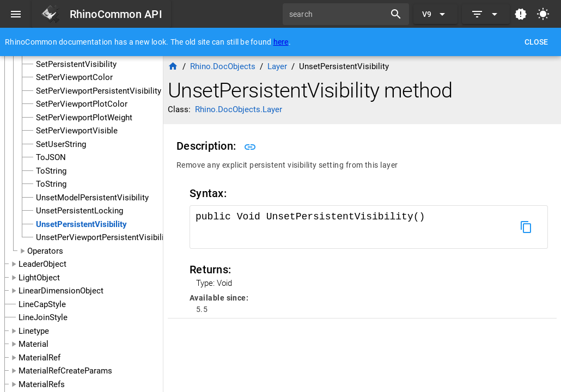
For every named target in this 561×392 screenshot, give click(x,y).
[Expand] (486, 14)
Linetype (34, 331)
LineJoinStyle (43, 317)
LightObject (39, 278)
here (281, 42)
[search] (338, 14)
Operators (45, 251)
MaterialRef (39, 358)
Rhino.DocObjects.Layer (239, 109)
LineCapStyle (42, 304)
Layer (277, 66)
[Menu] (16, 14)
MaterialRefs (42, 384)
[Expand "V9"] (435, 14)
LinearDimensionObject (61, 291)
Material (33, 344)
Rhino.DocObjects (223, 66)
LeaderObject (42, 264)
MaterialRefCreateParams (65, 371)
